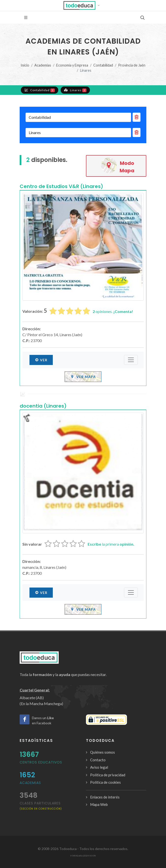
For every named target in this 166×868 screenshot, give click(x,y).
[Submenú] (131, 360)
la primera (111, 544)
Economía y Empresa (72, 65)
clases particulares (41, 806)
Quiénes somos (103, 752)
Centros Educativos (41, 762)
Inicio (25, 65)
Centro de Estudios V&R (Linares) (61, 186)
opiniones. (113, 311)
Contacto (98, 760)
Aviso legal (99, 767)
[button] (83, 5)
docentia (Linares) (43, 406)
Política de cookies (105, 782)
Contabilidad (103, 65)
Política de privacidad (108, 775)
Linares (75, 90)
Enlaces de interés (105, 797)
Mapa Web (99, 804)
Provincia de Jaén (132, 65)
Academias (43, 65)
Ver (41, 360)
